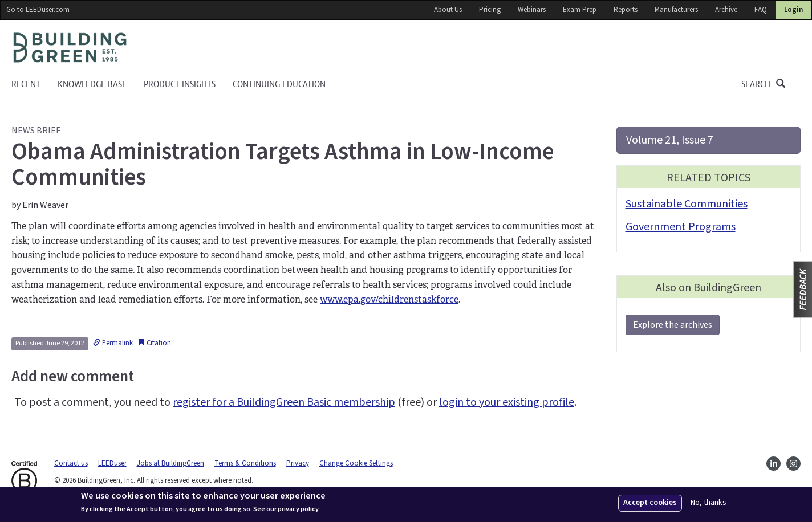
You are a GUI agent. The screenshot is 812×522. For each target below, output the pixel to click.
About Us (448, 10)
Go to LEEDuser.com (38, 10)
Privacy (298, 463)
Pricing (490, 10)
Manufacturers (676, 10)
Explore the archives (673, 325)
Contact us (71, 463)
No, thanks (709, 503)
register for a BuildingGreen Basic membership (284, 402)
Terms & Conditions (245, 463)
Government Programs (681, 227)
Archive (726, 10)
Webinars (532, 10)
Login (793, 10)
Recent (26, 84)
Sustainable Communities (687, 204)
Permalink (113, 343)
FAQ (761, 10)
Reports (626, 10)
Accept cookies (650, 503)
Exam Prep (580, 10)
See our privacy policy (286, 509)
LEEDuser (112, 463)
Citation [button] (154, 343)
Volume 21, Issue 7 (670, 140)
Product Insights (180, 84)
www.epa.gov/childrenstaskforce (389, 299)
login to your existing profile (507, 402)
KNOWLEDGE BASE (92, 84)
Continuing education (279, 84)
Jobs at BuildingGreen (170, 463)
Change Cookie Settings (356, 463)
